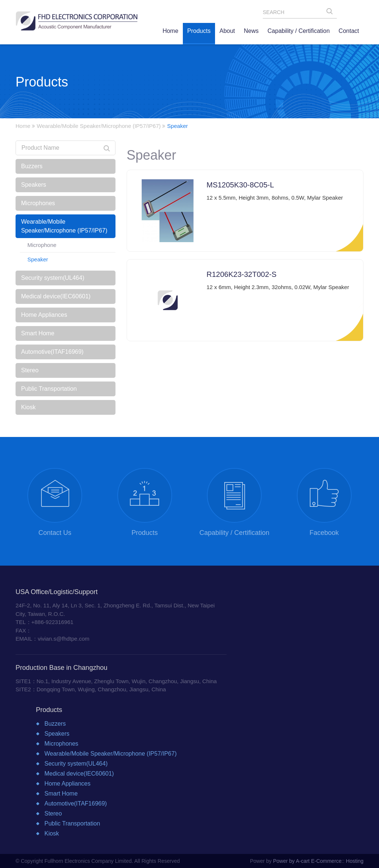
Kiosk (28, 407)
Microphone (42, 245)
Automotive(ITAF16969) (52, 352)
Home (23, 126)
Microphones (38, 203)
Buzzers (32, 166)
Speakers (34, 185)
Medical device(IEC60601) (56, 296)
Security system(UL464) (53, 278)
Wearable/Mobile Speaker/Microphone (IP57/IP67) (99, 126)
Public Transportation (49, 389)
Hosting (355, 861)
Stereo (30, 370)
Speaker (38, 259)
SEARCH (332, 13)
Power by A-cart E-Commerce (307, 861)
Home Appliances (44, 315)
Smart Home (38, 333)
